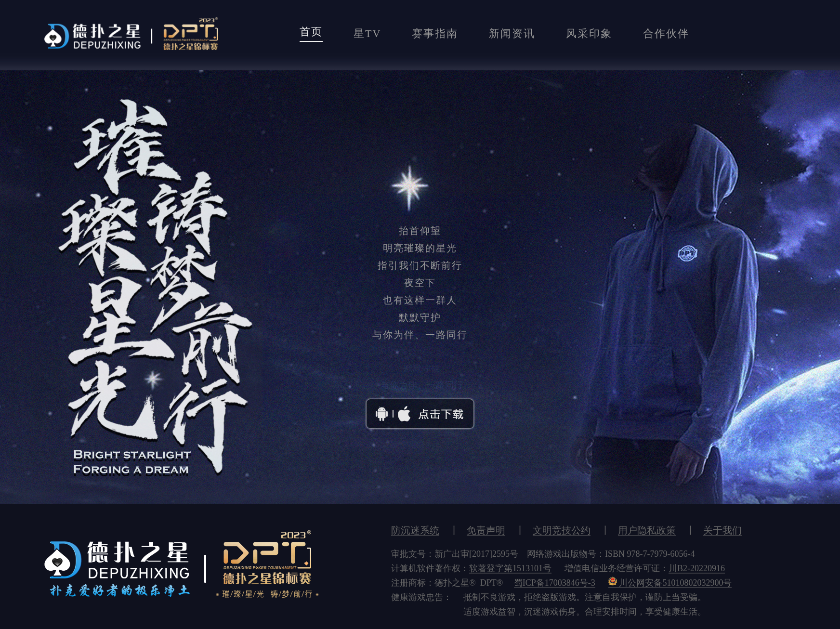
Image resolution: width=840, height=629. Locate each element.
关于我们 (722, 530)
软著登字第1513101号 (510, 568)
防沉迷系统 (415, 530)
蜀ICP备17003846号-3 (555, 582)
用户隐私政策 (647, 530)
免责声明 (486, 530)
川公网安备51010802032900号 (670, 582)
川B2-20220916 (697, 568)
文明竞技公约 (562, 530)
